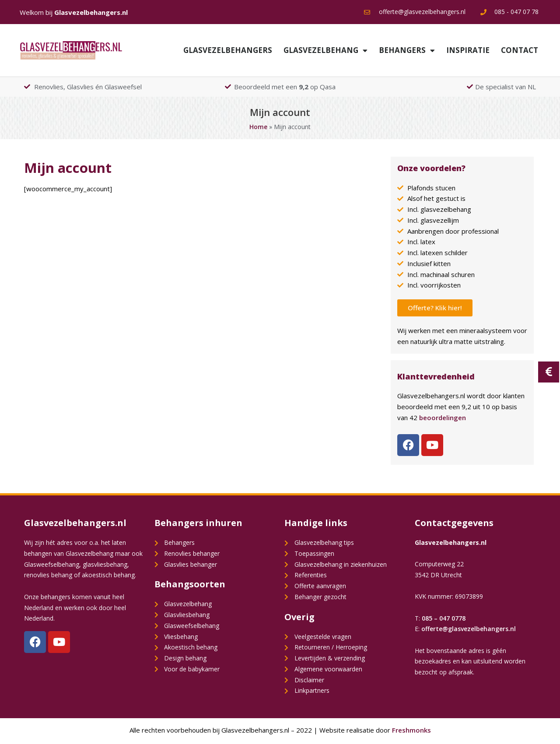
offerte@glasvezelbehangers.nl (469, 629)
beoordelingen (443, 418)
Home (258, 127)
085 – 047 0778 (444, 618)
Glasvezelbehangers (228, 50)
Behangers (407, 51)
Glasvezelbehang (325, 51)
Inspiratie (468, 50)
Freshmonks (411, 730)
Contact (520, 50)
